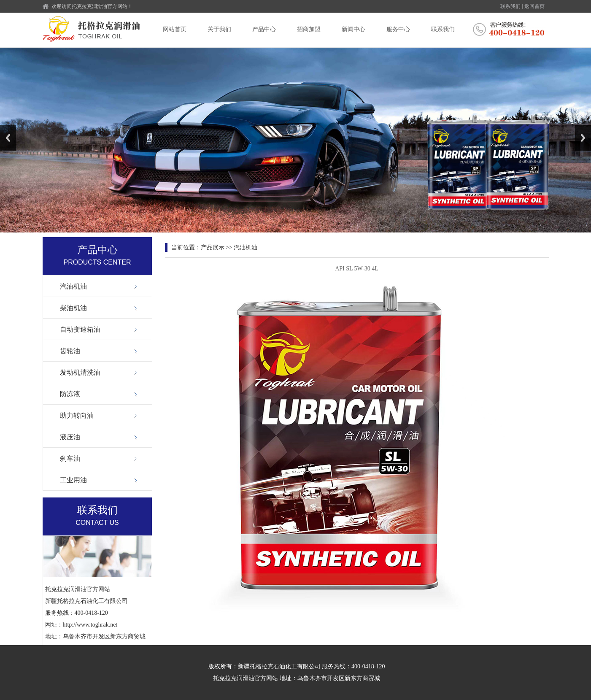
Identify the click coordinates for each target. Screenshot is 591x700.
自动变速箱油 (80, 329)
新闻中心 (354, 29)
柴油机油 (73, 308)
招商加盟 (309, 29)
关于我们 (219, 29)
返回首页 (534, 6)
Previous (8, 138)
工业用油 (73, 480)
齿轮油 (70, 351)
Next (583, 138)
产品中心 (264, 29)
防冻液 (70, 394)
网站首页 (175, 29)
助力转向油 (77, 415)
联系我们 (510, 6)
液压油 (70, 437)
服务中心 (398, 29)
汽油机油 (73, 286)
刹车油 (70, 458)
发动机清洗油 (80, 372)
